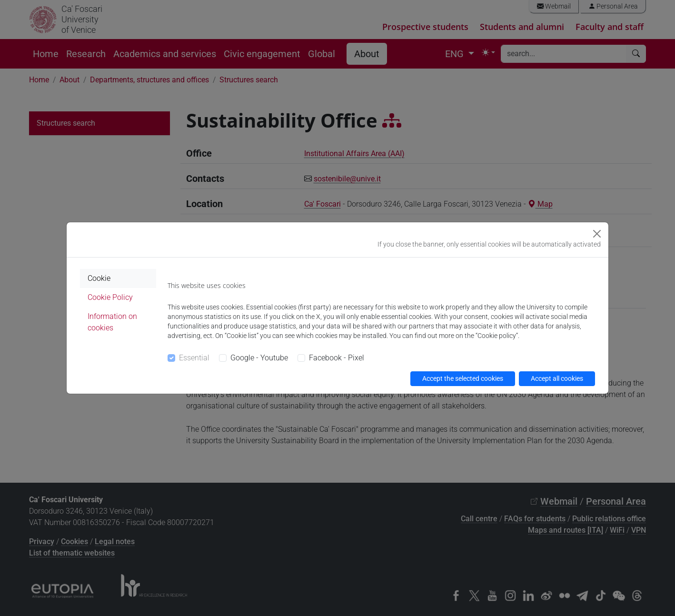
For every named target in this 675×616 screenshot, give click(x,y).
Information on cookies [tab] (112, 322)
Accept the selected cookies (463, 378)
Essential (194, 358)
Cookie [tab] (99, 278)
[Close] (597, 234)
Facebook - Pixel (337, 358)
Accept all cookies (557, 378)
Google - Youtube (259, 358)
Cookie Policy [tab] (110, 297)
